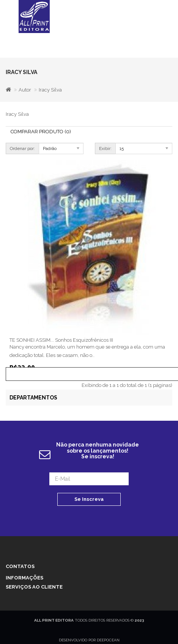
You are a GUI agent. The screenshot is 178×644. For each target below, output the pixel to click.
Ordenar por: (22, 148)
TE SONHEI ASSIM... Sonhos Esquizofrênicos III (61, 340)
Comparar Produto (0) (41, 132)
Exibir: (105, 148)
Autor (25, 90)
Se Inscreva (89, 499)
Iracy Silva (50, 90)
